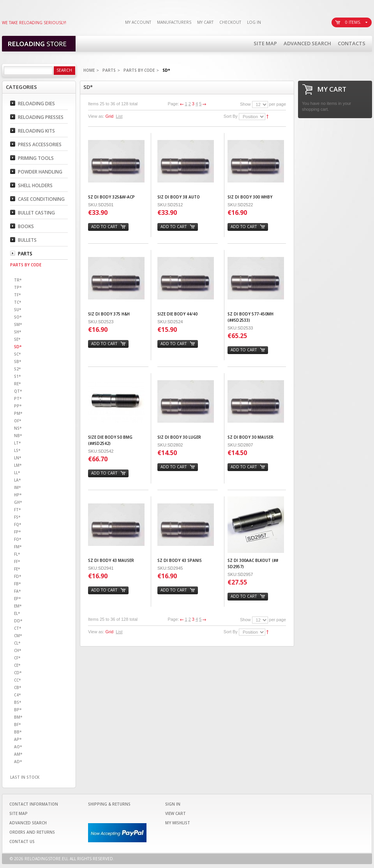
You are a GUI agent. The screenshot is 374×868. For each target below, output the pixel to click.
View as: (96, 116)
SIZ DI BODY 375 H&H (109, 314)
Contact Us (22, 841)
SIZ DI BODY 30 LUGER (179, 437)
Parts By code (139, 70)
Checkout (230, 22)
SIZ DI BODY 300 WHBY (250, 197)
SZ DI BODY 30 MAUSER (251, 437)
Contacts (352, 43)
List (119, 116)
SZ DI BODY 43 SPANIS (180, 560)
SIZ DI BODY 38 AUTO (179, 197)
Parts (109, 70)
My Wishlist (178, 823)
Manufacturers (174, 22)
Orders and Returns (32, 832)
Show (245, 104)
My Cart (205, 22)
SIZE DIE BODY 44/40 (177, 314)
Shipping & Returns (109, 804)
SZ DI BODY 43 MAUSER (111, 560)
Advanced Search (307, 43)
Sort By (231, 116)
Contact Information (34, 804)
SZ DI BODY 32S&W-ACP (111, 197)
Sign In (173, 804)
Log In (254, 22)
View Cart (176, 813)
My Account (138, 22)
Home (89, 70)
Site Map (265, 43)
